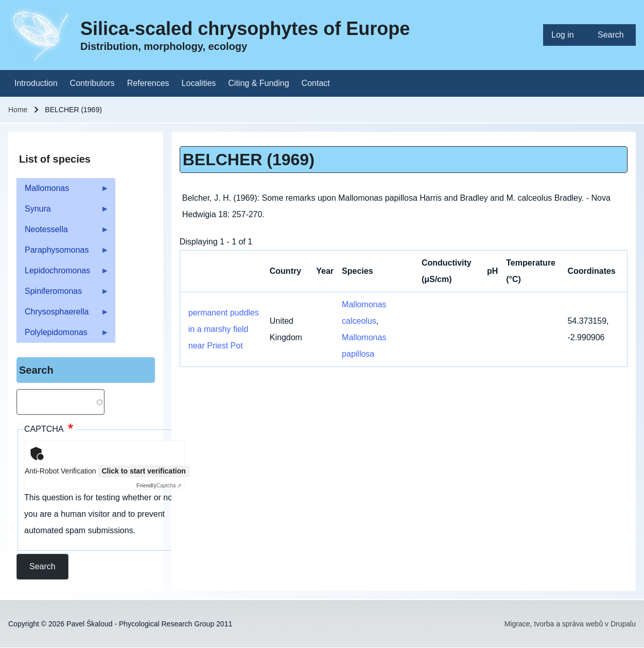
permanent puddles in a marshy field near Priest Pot (224, 329)
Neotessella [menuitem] (63, 232)
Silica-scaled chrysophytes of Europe (245, 29)
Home (18, 110)
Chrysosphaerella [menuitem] (63, 315)
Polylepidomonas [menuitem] (63, 335)
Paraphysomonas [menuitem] (63, 253)
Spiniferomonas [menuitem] (63, 294)
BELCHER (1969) (249, 160)
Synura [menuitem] (63, 212)
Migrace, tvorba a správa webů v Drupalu (570, 624)
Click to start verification (143, 471)
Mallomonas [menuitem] (63, 191)
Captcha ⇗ (159, 486)
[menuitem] (566, 35)
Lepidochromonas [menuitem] (63, 274)
